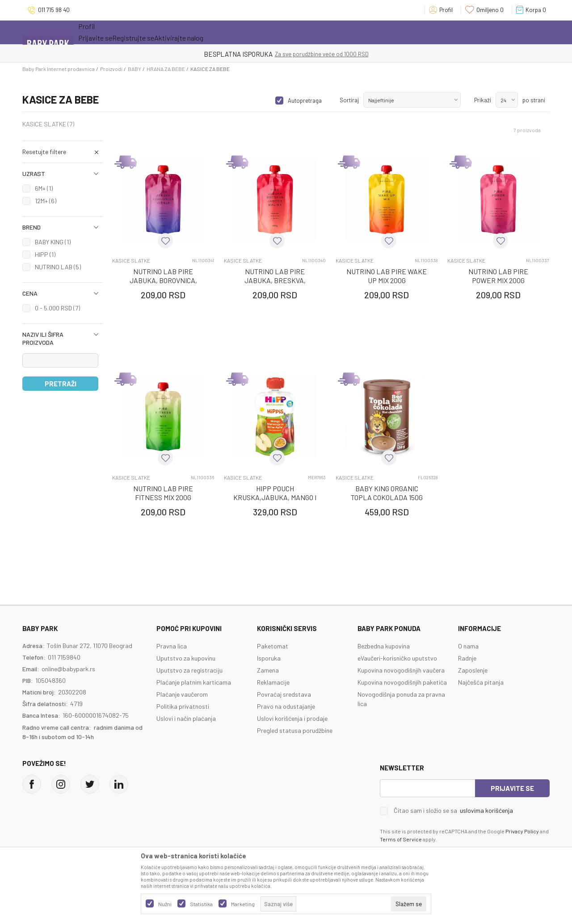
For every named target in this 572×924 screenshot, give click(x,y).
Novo (194, 32)
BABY (135, 69)
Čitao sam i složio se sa (453, 811)
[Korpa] (533, 10)
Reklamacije (273, 682)
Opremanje (235, 32)
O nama (468, 646)
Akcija (156, 32)
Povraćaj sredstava (284, 694)
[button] (63, 152)
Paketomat (273, 646)
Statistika (201, 904)
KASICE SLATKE (48, 124)
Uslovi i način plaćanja (186, 718)
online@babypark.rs (68, 669)
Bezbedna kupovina (384, 646)
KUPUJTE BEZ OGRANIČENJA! (255, 54)
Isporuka (269, 658)
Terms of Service (401, 839)
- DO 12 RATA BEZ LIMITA (332, 54)
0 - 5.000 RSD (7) (57, 308)
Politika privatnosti (183, 706)
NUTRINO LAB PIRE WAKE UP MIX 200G (387, 276)
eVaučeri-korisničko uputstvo (397, 658)
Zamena (268, 670)
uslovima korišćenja (486, 810)
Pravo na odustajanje (286, 706)
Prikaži (483, 100)
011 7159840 (64, 657)
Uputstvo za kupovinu (186, 658)
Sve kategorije (107, 32)
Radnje (467, 658)
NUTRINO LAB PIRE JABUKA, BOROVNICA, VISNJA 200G (163, 280)
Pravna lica (172, 646)
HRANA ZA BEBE (166, 69)
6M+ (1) (44, 188)
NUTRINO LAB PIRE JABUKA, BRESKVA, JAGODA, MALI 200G (275, 280)
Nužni (165, 904)
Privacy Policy (522, 831)
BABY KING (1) (53, 242)
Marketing (243, 904)
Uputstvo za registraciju (189, 670)
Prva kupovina (290, 32)
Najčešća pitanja (481, 682)
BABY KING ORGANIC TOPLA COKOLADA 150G (387, 493)
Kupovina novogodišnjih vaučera (401, 670)
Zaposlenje (473, 670)
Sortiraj (349, 100)
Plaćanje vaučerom (182, 694)
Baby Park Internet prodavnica (59, 69)
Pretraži (61, 384)
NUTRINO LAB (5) (58, 267)
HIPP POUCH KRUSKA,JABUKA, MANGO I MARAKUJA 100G (275, 497)
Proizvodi (111, 69)
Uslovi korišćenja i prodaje (292, 718)
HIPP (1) (45, 254)
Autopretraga (305, 100)
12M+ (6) (46, 201)
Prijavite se (512, 788)
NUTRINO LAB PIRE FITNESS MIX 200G (163, 493)
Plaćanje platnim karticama (194, 682)
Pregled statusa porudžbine (295, 730)
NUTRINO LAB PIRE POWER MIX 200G (498, 276)
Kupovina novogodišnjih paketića (402, 682)
